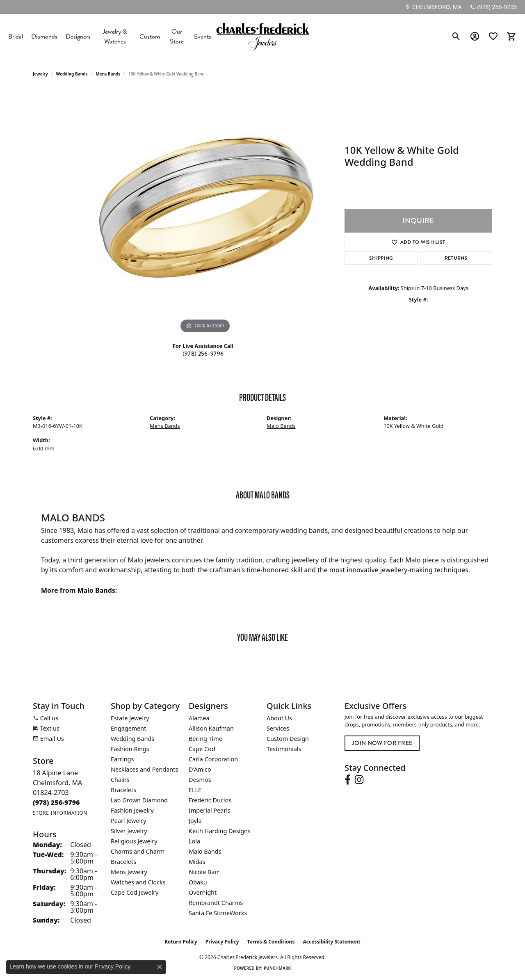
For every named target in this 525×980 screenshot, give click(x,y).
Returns (456, 258)
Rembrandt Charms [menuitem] (216, 903)
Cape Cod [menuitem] (202, 749)
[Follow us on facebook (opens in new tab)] (348, 780)
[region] (205, 212)
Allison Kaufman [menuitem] (211, 728)
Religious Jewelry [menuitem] (134, 841)
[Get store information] (60, 813)
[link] (433, 7)
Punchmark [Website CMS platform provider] (277, 968)
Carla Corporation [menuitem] (213, 759)
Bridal (16, 37)
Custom (150, 37)
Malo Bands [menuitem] (205, 851)
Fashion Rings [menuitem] (130, 749)
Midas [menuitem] (197, 862)
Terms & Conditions (271, 942)
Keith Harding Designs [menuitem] (220, 831)
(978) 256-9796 (203, 354)
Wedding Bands (72, 74)
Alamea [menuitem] (199, 718)
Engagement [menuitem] (128, 728)
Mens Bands (108, 74)
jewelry (40, 74)
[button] (456, 37)
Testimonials (284, 749)
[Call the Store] (56, 802)
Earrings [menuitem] (122, 759)
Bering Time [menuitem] (205, 739)
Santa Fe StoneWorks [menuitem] (218, 913)
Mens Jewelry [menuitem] (129, 872)
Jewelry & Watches (115, 37)
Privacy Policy (222, 942)
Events (203, 37)
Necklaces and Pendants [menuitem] (144, 769)
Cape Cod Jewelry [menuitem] (135, 892)
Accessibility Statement (331, 942)
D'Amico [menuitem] (200, 769)
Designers (78, 37)
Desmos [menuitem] (200, 780)
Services (278, 728)
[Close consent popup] (160, 967)
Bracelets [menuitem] (123, 790)
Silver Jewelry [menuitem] (129, 831)
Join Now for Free (382, 743)
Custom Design (288, 739)
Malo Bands (281, 426)
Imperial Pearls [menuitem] (210, 810)
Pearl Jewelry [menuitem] (128, 821)
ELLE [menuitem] (195, 790)
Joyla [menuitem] (195, 821)
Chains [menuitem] (120, 780)
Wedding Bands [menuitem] (132, 739)
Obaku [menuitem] (198, 882)
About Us (279, 718)
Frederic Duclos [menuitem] (210, 800)
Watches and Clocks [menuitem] (138, 882)
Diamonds (44, 37)
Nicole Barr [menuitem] (204, 872)
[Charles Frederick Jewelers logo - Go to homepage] (262, 36)
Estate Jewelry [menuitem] (130, 718)
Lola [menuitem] (194, 841)
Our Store (177, 37)
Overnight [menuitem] (203, 892)
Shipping (381, 258)
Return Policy (181, 942)
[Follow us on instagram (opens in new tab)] (359, 780)
